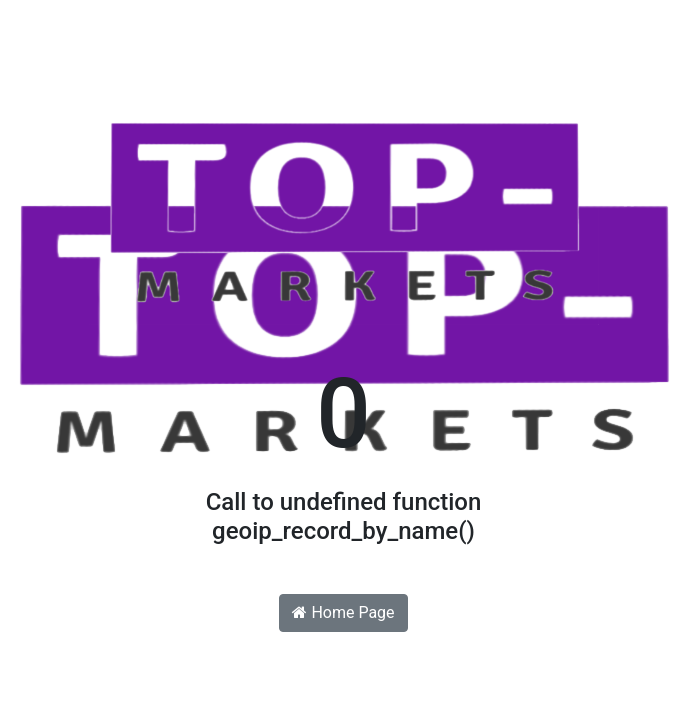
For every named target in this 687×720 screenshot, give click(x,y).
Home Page (343, 612)
